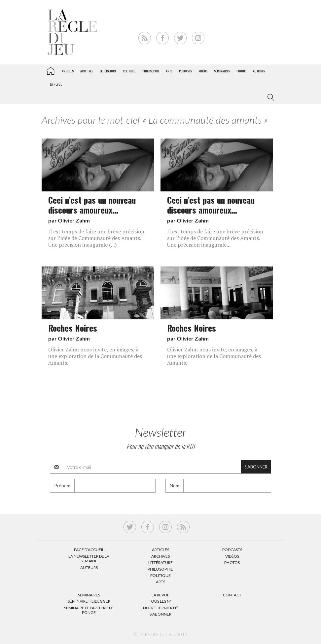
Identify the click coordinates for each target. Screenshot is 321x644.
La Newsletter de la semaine (89, 559)
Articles (68, 71)
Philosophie (151, 71)
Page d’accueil (89, 550)
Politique (129, 71)
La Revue (160, 595)
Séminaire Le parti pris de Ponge (89, 610)
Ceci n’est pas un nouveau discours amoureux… (92, 205)
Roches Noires (73, 328)
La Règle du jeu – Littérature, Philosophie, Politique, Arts (51, 70)
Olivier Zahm (74, 220)
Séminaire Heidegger (89, 601)
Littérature (108, 71)
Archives (87, 71)
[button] (269, 98)
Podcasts (185, 71)
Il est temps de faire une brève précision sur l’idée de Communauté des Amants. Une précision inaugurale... (215, 238)
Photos (241, 71)
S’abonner (160, 614)
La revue (56, 84)
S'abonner (256, 467)
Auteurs (259, 71)
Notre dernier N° (160, 608)
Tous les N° (160, 601)
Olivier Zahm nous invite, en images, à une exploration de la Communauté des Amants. (95, 356)
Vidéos (203, 71)
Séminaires (222, 71)
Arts (169, 71)
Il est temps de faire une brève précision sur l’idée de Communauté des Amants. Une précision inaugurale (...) (96, 238)
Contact (232, 595)
